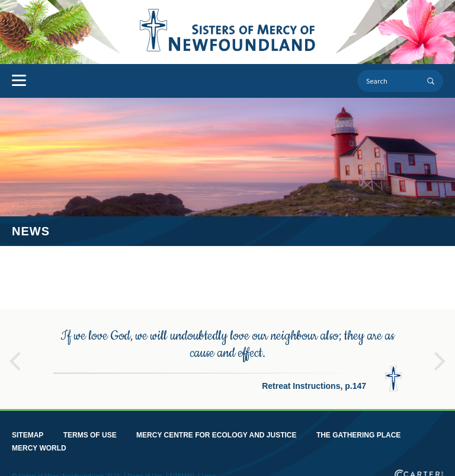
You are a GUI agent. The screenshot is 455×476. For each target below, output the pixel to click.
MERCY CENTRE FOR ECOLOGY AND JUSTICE (216, 435)
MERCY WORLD (39, 448)
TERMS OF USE (90, 435)
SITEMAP (28, 435)
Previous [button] (15, 355)
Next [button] (440, 355)
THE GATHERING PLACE (358, 435)
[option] (227, 359)
